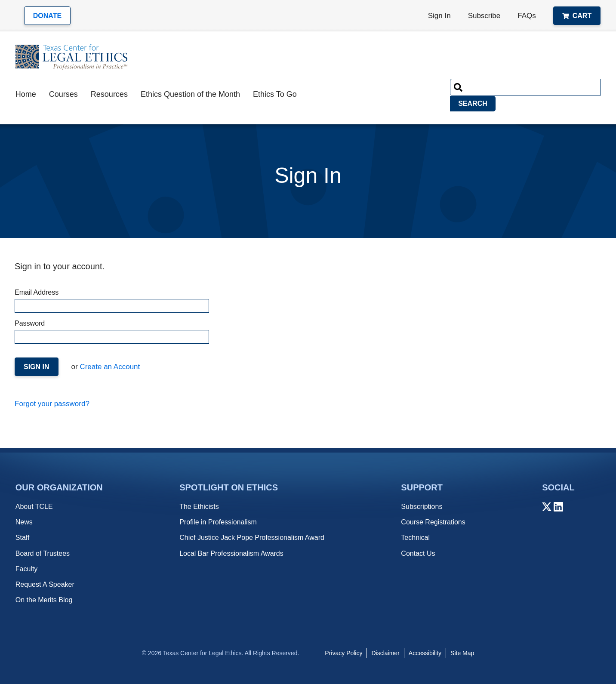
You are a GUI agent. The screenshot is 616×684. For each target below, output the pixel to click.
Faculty (27, 569)
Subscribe (484, 16)
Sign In (439, 16)
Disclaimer (385, 653)
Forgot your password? (52, 404)
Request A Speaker (45, 584)
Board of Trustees (43, 553)
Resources (109, 94)
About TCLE (34, 507)
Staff (23, 538)
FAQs (527, 16)
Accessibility (425, 653)
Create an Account (109, 367)
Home (26, 94)
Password (111, 332)
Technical (415, 538)
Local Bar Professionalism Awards (231, 553)
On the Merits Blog (44, 600)
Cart (577, 16)
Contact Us (418, 553)
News (24, 522)
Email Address (111, 301)
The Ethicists (199, 507)
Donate (47, 16)
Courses (63, 94)
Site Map (462, 653)
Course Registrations (433, 522)
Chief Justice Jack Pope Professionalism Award (252, 538)
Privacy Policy (343, 653)
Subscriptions (422, 507)
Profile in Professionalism (218, 522)
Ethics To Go (275, 94)
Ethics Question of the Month (190, 94)
